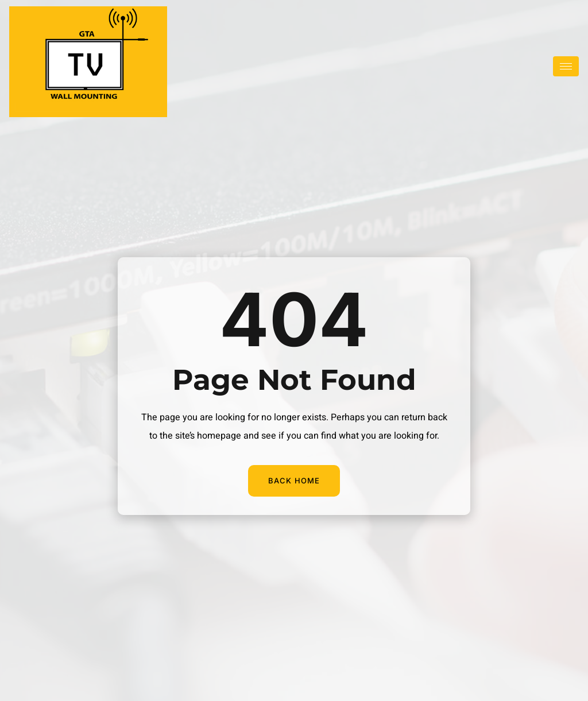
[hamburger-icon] (566, 66)
